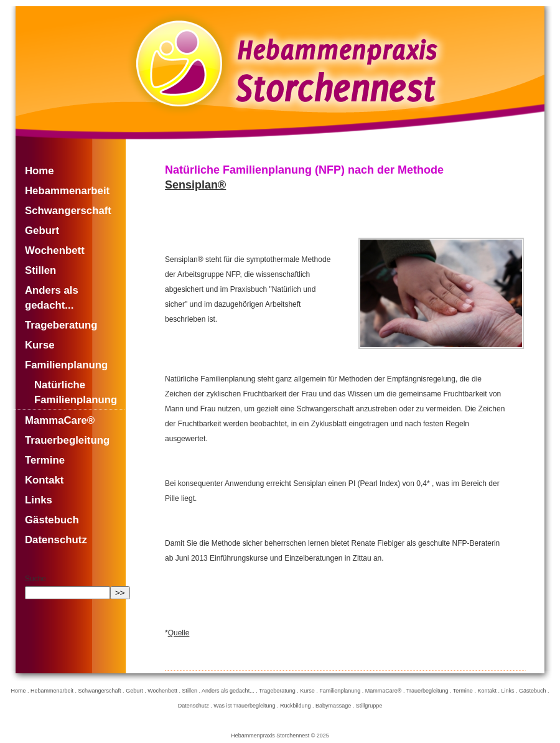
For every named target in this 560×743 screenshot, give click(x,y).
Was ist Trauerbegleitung (244, 706)
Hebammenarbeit (67, 191)
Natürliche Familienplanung (76, 392)
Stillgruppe (369, 706)
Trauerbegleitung (67, 440)
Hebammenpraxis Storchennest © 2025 (280, 736)
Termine (45, 460)
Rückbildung (296, 706)
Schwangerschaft (68, 211)
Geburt (42, 231)
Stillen (40, 270)
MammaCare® (60, 420)
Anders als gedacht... (52, 298)
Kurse (40, 345)
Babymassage (333, 706)
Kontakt (44, 480)
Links (39, 500)
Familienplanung (66, 365)
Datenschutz (56, 540)
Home (40, 171)
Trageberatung (61, 325)
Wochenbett (55, 250)
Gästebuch (52, 520)
